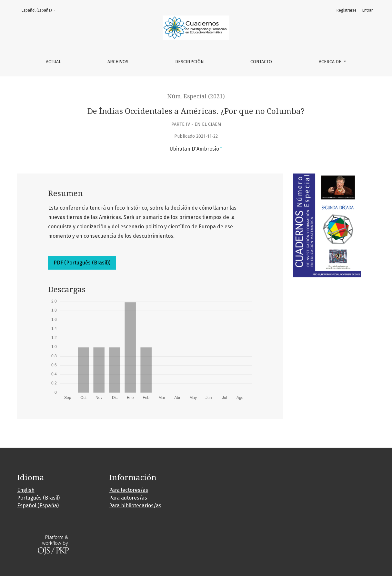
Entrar (367, 10)
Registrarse (347, 10)
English (26, 490)
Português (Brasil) (38, 498)
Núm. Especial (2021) (196, 96)
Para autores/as (128, 498)
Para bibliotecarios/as (135, 506)
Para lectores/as (129, 490)
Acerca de (331, 62)
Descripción (190, 62)
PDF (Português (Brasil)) (82, 263)
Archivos (118, 62)
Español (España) (41, 10)
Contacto (261, 62)
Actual (53, 62)
